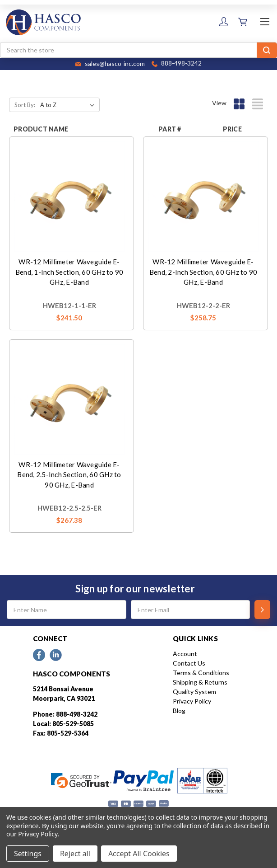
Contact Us (189, 663)
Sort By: (25, 105)
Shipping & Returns (200, 682)
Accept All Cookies (139, 854)
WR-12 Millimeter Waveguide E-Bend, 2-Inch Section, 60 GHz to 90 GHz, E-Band (203, 272)
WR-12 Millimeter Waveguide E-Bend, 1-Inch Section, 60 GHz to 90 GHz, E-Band (69, 272)
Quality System (194, 692)
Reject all (75, 854)
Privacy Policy (192, 701)
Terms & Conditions (201, 673)
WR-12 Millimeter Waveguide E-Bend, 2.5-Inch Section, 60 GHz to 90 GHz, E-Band (69, 475)
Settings (28, 854)
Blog (179, 711)
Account (185, 654)
